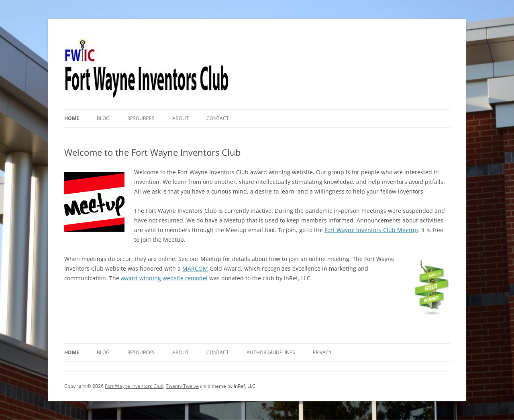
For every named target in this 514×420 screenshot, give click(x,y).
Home (72, 118)
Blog (103, 118)
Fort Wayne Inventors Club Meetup (371, 230)
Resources (141, 118)
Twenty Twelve (182, 386)
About (181, 118)
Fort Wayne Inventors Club (134, 386)
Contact (218, 118)
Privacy (322, 352)
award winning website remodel (164, 278)
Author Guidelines (271, 352)
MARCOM (195, 268)
